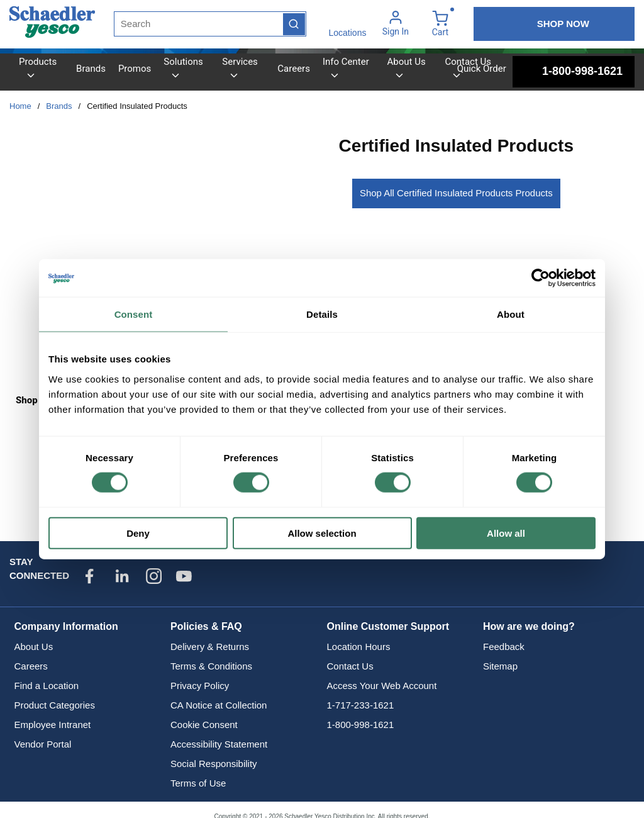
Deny (138, 533)
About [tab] (511, 314)
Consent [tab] (134, 314)
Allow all (506, 533)
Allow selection (322, 533)
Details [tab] (322, 314)
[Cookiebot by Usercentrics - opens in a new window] (541, 278)
